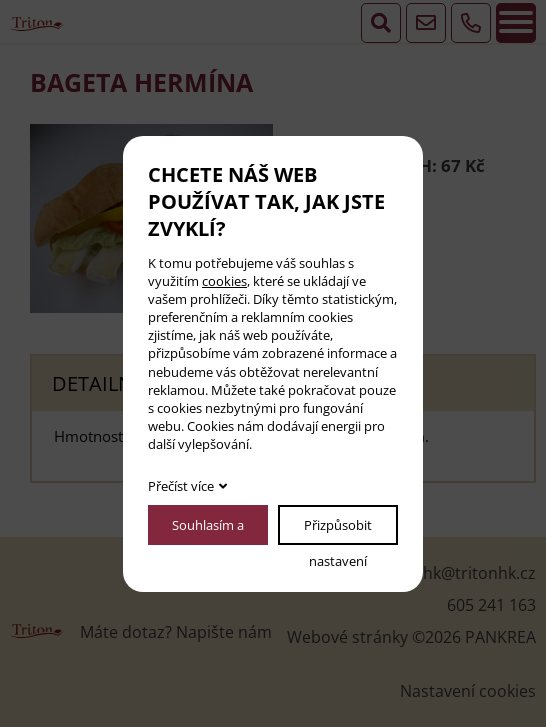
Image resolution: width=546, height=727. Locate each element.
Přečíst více (181, 486)
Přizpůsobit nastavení (338, 530)
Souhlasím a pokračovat (208, 530)
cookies (224, 281)
